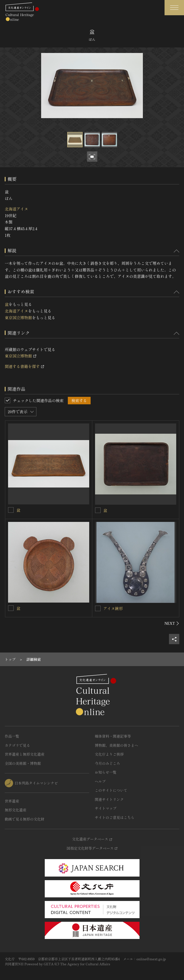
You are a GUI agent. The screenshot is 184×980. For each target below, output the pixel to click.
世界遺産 (12, 801)
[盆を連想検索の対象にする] (11, 510)
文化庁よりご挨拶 (109, 754)
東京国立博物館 (18, 318)
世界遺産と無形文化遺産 (25, 754)
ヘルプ (100, 781)
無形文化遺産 (16, 810)
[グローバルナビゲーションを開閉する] (174, 8)
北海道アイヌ (16, 209)
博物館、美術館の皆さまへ (116, 745)
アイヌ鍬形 (113, 608)
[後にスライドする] (172, 623)
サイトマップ (106, 808)
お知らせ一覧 (106, 772)
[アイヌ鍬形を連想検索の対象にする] (98, 608)
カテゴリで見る (17, 745)
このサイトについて (111, 790)
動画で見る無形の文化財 (25, 819)
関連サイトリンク (109, 799)
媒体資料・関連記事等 (113, 736)
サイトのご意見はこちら (115, 817)
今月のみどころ (107, 763)
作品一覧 (12, 736)
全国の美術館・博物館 (23, 763)
